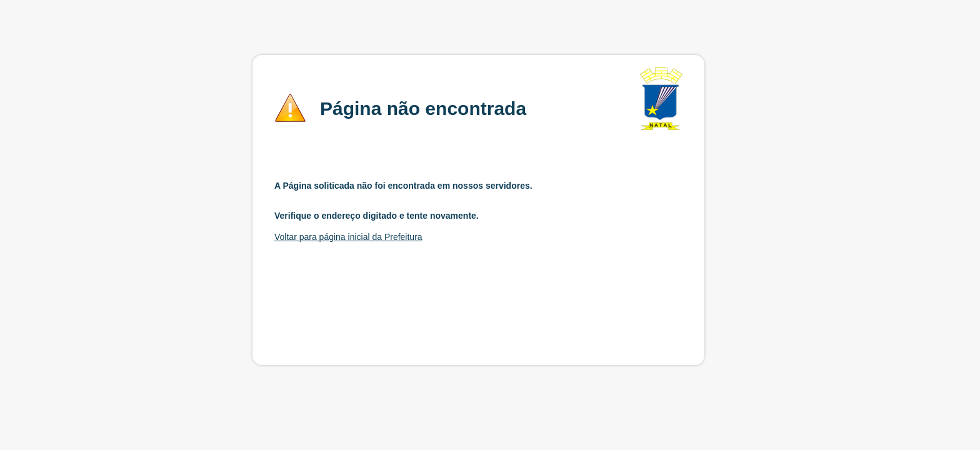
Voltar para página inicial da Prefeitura (348, 237)
